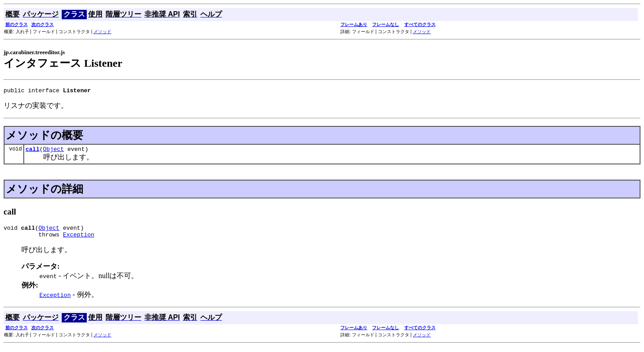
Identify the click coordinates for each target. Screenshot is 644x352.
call (32, 151)
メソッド (102, 32)
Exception (79, 240)
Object (53, 151)
